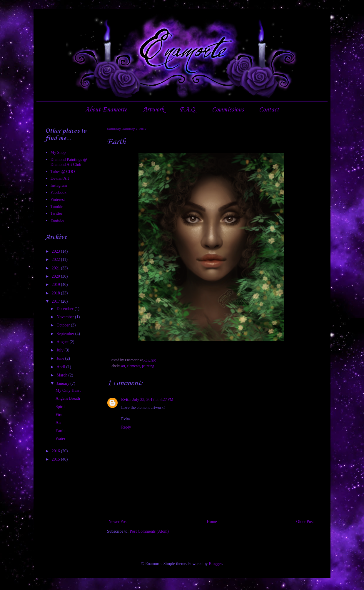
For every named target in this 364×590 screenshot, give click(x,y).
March (62, 375)
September (66, 334)
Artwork (153, 110)
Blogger (215, 564)
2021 (56, 268)
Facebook (59, 192)
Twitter (56, 213)
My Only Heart (68, 390)
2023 (56, 251)
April (61, 367)
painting (148, 366)
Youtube (57, 220)
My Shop (58, 152)
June (61, 358)
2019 (56, 285)
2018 (56, 293)
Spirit (60, 407)
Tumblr (57, 207)
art (123, 366)
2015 (56, 459)
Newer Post (118, 522)
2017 (56, 301)
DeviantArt (60, 178)
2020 (56, 276)
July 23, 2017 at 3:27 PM (153, 400)
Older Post (305, 522)
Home (212, 522)
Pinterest (58, 200)
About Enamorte (106, 110)
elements (134, 366)
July (60, 350)
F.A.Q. (188, 110)
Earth (60, 431)
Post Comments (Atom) (149, 531)
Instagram (59, 185)
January (63, 383)
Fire (59, 415)
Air (58, 422)
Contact (269, 110)
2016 (56, 451)
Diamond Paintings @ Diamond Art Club (69, 162)
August (63, 342)
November (66, 317)
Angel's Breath (68, 398)
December (65, 309)
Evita (126, 400)
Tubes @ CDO (63, 172)
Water (60, 439)
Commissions (228, 110)
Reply (126, 427)
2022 (56, 260)
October (64, 325)
